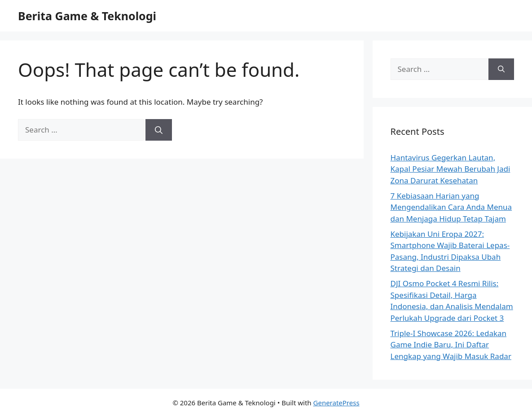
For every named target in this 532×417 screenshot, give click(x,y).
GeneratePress (336, 403)
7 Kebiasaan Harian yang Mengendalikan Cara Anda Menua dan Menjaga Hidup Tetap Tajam (451, 207)
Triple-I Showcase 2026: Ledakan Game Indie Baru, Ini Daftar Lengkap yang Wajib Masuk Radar (451, 345)
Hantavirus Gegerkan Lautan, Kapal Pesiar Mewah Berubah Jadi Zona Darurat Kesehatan (451, 169)
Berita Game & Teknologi (87, 16)
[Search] (159, 130)
